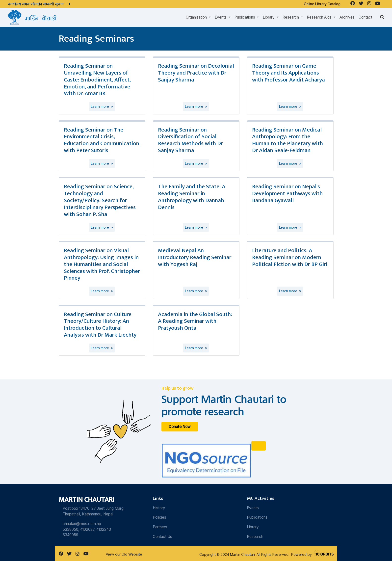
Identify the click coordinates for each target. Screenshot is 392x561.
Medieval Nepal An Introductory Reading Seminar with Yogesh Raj (195, 257)
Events (253, 508)
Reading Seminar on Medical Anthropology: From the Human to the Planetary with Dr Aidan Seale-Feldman (287, 140)
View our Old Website (124, 554)
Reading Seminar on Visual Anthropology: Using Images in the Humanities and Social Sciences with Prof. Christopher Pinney (102, 264)
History (159, 508)
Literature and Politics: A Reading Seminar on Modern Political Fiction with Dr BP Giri (290, 257)
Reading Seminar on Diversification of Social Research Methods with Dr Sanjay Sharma (190, 140)
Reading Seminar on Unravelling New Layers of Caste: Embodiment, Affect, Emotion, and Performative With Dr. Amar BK (97, 80)
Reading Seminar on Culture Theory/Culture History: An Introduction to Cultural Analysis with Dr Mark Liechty (100, 325)
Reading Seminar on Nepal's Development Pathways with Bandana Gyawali (287, 193)
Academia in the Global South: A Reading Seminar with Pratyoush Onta (195, 321)
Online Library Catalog (322, 4)
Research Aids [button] (320, 17)
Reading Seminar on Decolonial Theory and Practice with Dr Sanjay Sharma (196, 73)
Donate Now (180, 427)
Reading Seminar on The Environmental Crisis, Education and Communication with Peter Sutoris (102, 140)
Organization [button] (197, 17)
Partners (160, 527)
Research (255, 537)
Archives (347, 17)
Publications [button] (245, 17)
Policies (159, 517)
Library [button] (269, 17)
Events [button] (221, 17)
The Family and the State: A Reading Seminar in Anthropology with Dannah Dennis (192, 197)
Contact (365, 17)
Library (253, 527)
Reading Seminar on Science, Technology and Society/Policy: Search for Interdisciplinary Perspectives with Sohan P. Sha (100, 200)
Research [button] (291, 17)
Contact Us (162, 537)
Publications (257, 517)
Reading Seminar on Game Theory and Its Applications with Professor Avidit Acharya (288, 73)
